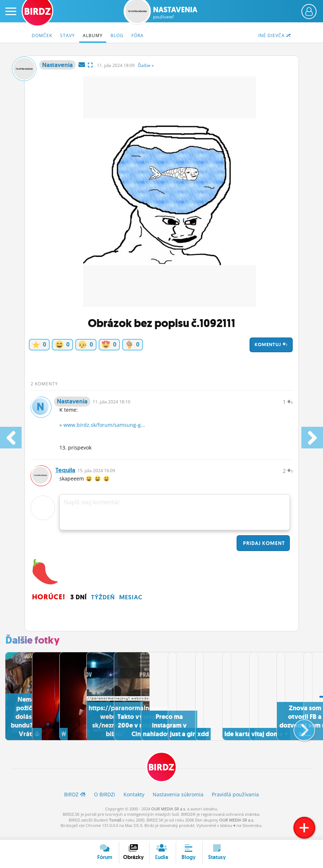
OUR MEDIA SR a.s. (169, 816)
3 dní (78, 604)
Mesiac (131, 604)
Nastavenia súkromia (178, 802)
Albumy (93, 35)
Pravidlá (235, 802)
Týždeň (103, 604)
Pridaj (263, 550)
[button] (298, 733)
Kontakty (134, 802)
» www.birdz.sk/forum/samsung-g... (102, 428)
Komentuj (271, 344)
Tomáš (115, 827)
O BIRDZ (105, 802)
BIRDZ (162, 774)
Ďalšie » (146, 65)
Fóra (138, 35)
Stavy (68, 35)
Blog (117, 35)
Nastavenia (175, 13)
